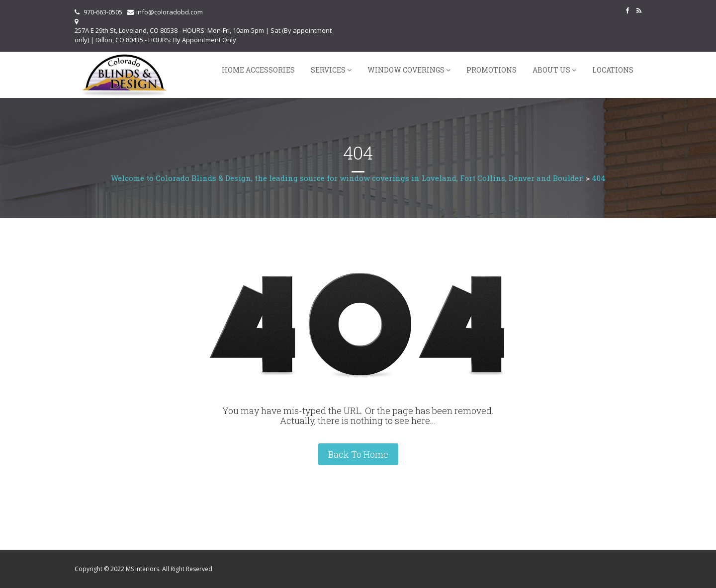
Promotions (492, 70)
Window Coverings (406, 70)
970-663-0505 (103, 12)
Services (328, 70)
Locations (613, 70)
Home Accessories (258, 70)
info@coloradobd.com (170, 12)
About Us (551, 70)
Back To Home (358, 454)
